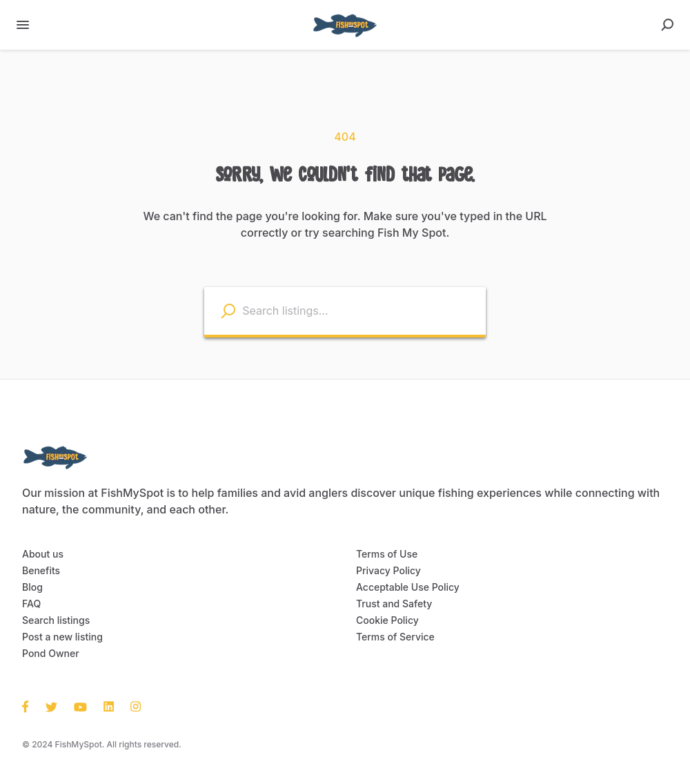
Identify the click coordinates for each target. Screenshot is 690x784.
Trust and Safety (391, 604)
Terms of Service (392, 637)
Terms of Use (384, 554)
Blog (32, 587)
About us (41, 554)
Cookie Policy (385, 620)
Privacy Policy (386, 571)
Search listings (53, 620)
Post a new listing (60, 637)
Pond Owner (49, 654)
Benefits (40, 571)
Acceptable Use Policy (404, 587)
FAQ (32, 604)
